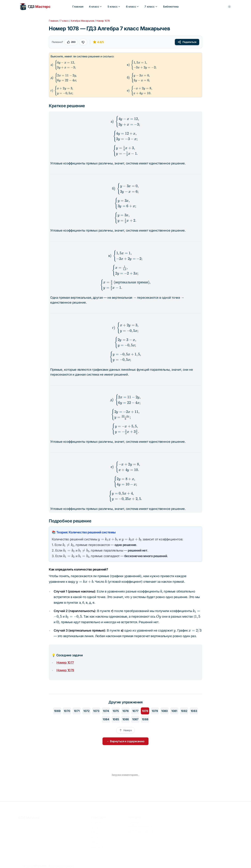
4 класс (95, 7)
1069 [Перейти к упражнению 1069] (57, 711)
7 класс (151, 7)
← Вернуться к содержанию (125, 741)
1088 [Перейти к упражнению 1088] (145, 719)
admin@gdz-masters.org (142, 829)
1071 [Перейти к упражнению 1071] (77, 711)
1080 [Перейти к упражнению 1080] (164, 711)
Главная (78, 7)
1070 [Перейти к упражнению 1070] (67, 711)
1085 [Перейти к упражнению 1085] (116, 719)
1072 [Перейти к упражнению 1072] (86, 711)
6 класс (132, 7)
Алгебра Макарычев (82, 21)
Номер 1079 (65, 670)
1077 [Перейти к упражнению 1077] (135, 711)
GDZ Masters (29, 816)
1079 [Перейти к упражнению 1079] (155, 711)
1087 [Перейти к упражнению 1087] (135, 719)
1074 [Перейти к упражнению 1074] (106, 711)
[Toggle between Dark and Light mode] (229, 7)
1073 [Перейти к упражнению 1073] (96, 711)
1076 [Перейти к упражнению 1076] (125, 711)
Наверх (126, 730)
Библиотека (171, 7)
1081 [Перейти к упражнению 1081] (174, 711)
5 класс (114, 7)
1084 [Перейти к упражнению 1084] (106, 719)
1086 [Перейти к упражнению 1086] (125, 719)
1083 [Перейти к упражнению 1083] (194, 711)
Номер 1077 (65, 663)
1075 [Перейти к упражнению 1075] (116, 711)
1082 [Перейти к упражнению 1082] (184, 711)
